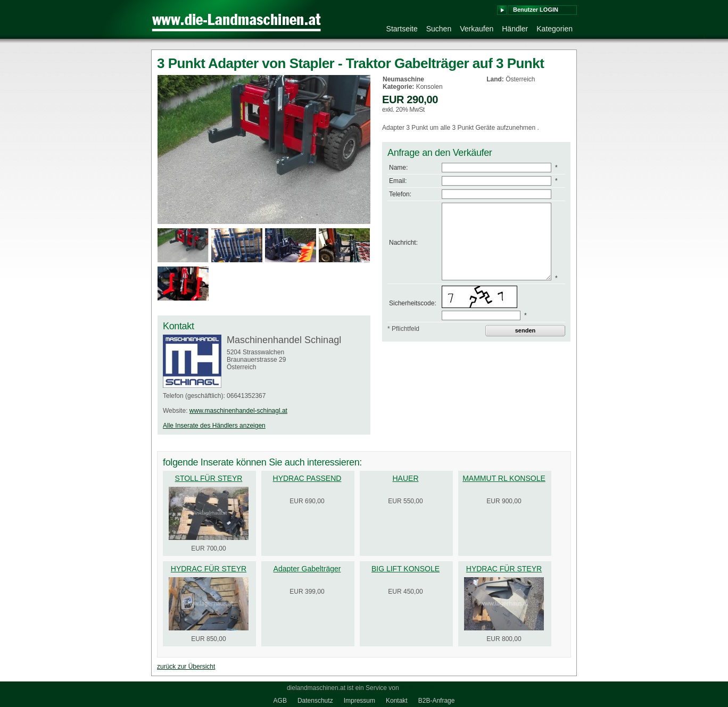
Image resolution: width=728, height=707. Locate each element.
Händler (515, 29)
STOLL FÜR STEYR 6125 (209, 483)
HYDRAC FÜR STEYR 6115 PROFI (504, 573)
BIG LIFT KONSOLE (406, 569)
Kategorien (555, 29)
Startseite (402, 29)
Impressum (359, 701)
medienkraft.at (421, 688)
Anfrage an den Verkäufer (440, 153)
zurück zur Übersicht (186, 667)
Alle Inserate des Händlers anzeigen (214, 426)
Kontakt (397, 701)
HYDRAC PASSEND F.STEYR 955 (307, 483)
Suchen (439, 29)
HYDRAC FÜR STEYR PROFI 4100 (209, 573)
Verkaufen (477, 29)
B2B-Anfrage (437, 701)
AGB (280, 701)
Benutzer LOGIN (536, 10)
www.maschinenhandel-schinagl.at (238, 411)
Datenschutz (315, 701)
